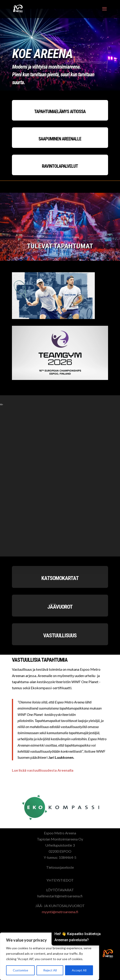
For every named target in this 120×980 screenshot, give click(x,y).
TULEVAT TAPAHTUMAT (60, 246)
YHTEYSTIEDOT (60, 880)
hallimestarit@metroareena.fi (60, 896)
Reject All (50, 970)
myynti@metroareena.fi (60, 912)
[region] (50, 956)
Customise (20, 970)
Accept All (79, 970)
